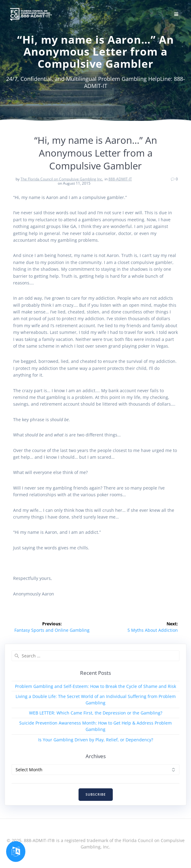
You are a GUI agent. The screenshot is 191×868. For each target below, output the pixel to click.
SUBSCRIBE (96, 794)
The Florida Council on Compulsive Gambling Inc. (62, 179)
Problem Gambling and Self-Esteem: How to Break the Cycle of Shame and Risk (95, 686)
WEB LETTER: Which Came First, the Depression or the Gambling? (96, 713)
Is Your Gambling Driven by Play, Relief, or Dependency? (96, 740)
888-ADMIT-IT (120, 179)
